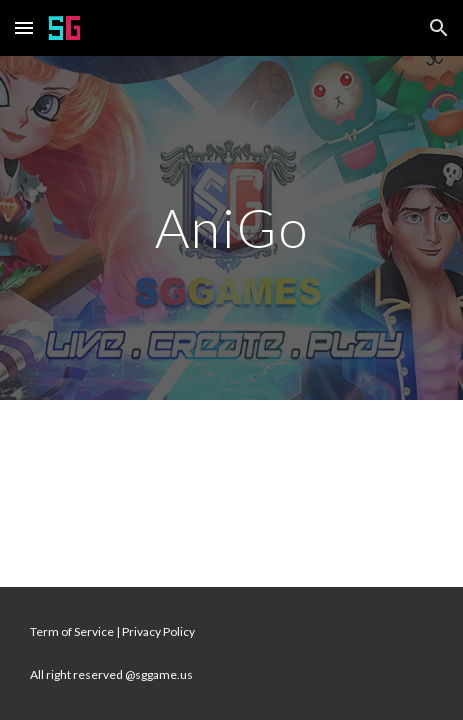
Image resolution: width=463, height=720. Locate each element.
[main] (231, 227)
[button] (24, 27)
